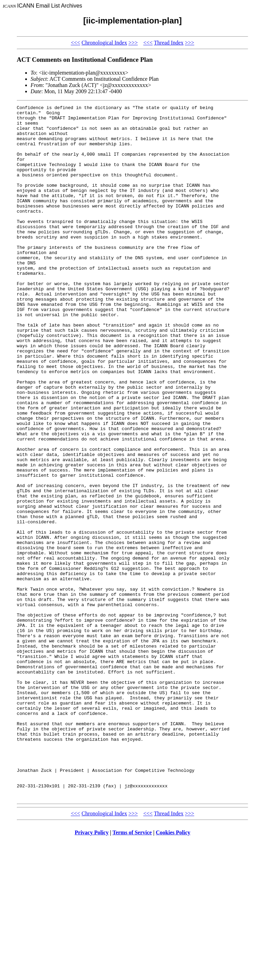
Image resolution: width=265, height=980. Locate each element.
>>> (133, 43)
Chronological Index (104, 43)
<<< (75, 43)
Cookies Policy (173, 971)
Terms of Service (132, 971)
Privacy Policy (92, 971)
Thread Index (169, 43)
